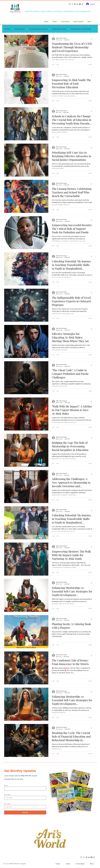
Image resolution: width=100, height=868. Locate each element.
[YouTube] (80, 4)
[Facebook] (72, 4)
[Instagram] (70, 4)
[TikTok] (82, 4)
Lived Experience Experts (38, 29)
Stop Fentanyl (20, 29)
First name (7, 795)
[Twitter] (75, 4)
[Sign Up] (25, 812)
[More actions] (92, 39)
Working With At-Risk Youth (81, 29)
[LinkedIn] (77, 4)
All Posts (7, 29)
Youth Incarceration (59, 29)
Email (6, 785)
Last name (7, 804)
